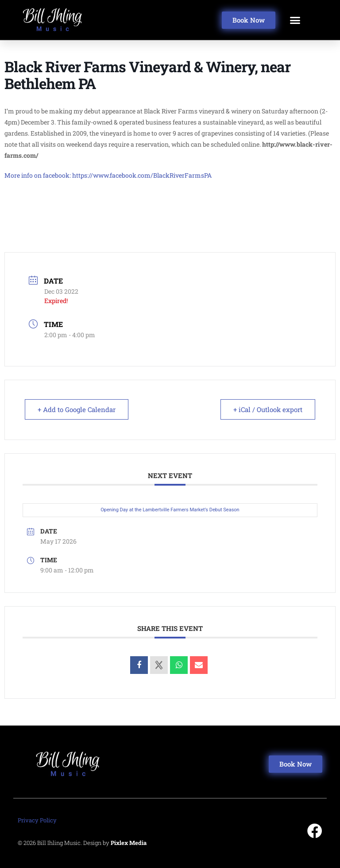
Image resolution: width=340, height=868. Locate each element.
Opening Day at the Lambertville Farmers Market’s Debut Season (170, 510)
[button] (295, 20)
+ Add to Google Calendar (77, 409)
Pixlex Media (129, 843)
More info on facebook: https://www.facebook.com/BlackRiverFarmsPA (108, 175)
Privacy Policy (37, 820)
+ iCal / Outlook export (268, 409)
